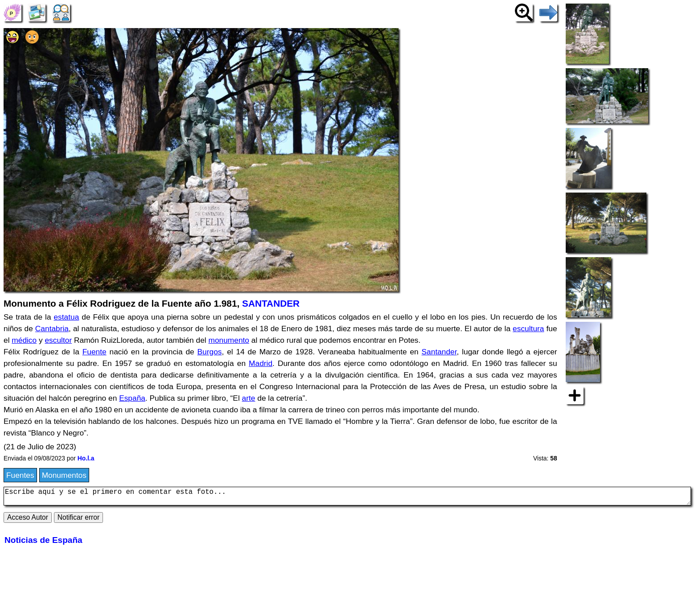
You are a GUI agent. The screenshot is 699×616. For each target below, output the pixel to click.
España (132, 398)
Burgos (210, 352)
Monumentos (64, 475)
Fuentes (20, 475)
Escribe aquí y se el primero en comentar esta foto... (347, 498)
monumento (229, 340)
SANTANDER (271, 303)
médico (24, 340)
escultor (58, 340)
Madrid (261, 363)
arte (249, 398)
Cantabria (52, 329)
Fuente (95, 352)
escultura (528, 329)
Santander (439, 352)
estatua (66, 317)
